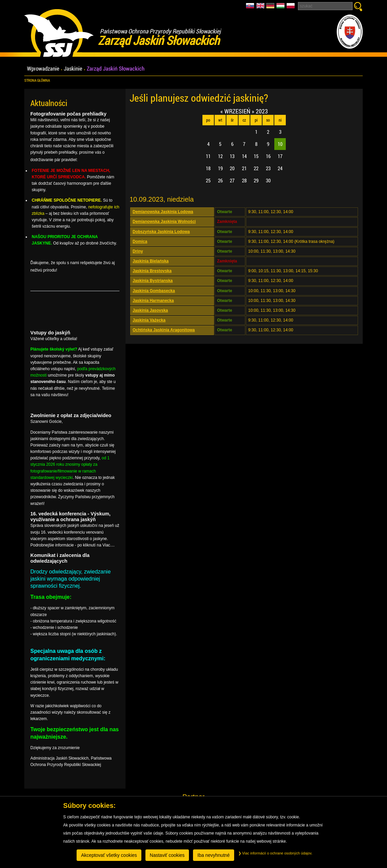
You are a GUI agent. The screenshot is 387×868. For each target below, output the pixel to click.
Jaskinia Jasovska (150, 310)
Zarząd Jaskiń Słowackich (116, 69)
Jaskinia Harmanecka (153, 301)
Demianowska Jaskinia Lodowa (163, 212)
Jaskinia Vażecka (149, 320)
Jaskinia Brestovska (152, 271)
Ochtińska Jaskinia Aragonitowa (164, 330)
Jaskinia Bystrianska (153, 281)
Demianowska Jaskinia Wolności (164, 222)
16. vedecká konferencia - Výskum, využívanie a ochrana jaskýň (71, 517)
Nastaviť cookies (167, 855)
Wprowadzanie (43, 69)
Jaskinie (73, 69)
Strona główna (37, 80)
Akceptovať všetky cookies (109, 855)
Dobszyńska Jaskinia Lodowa (161, 232)
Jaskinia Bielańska (151, 261)
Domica (140, 241)
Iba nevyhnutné (214, 855)
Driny (138, 251)
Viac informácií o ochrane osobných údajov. (275, 853)
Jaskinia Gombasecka (154, 291)
